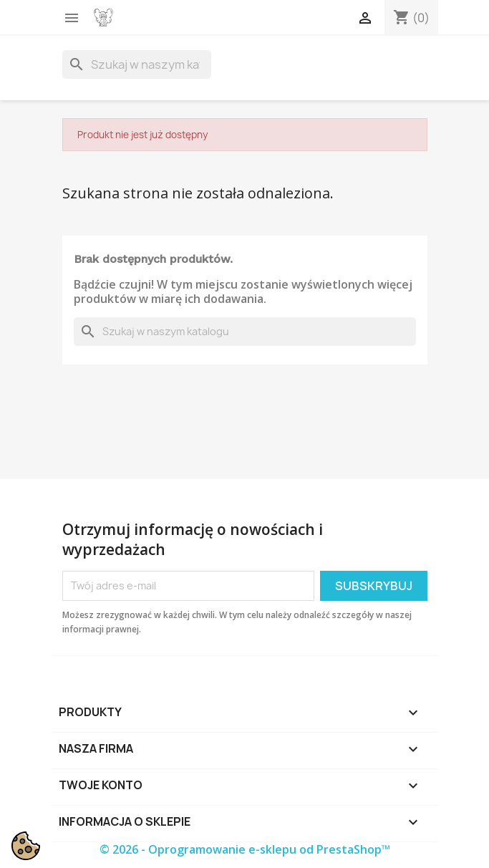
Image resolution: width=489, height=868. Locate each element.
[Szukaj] (137, 64)
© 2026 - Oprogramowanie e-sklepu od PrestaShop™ (245, 849)
